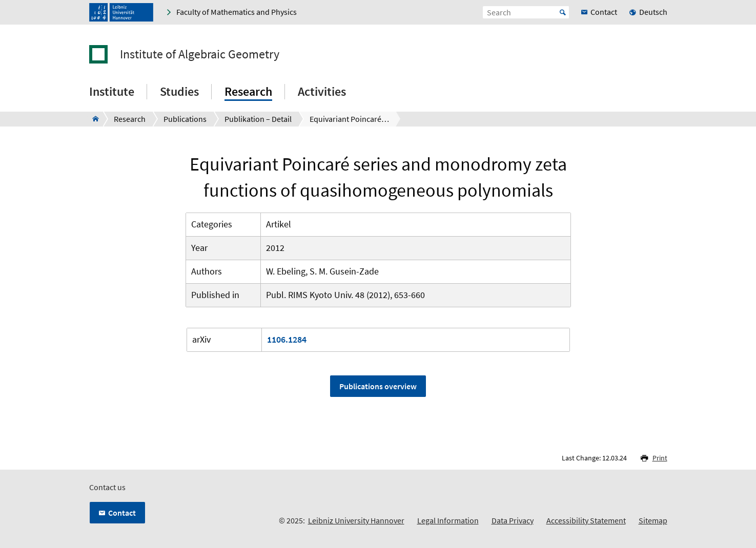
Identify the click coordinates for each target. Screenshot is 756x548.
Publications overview (378, 386)
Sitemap (653, 520)
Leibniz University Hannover (356, 520)
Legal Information (448, 520)
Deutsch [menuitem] (653, 12)
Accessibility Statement (586, 520)
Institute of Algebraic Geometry (200, 54)
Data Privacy (513, 520)
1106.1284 (287, 339)
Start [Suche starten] (563, 12)
